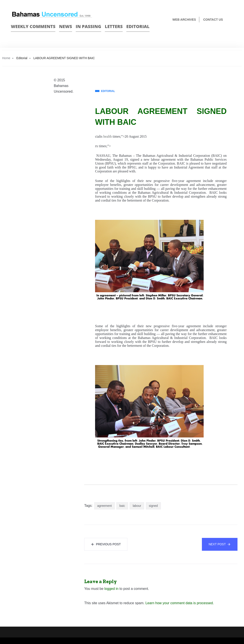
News (66, 26)
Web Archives (184, 20)
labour (137, 506)
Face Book (224, 34)
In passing (89, 26)
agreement (105, 506)
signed (153, 506)
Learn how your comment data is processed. (180, 603)
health (108, 136)
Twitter (231, 34)
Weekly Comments (33, 26)
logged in (111, 589)
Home (6, 58)
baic (122, 506)
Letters (114, 26)
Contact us (213, 20)
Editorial (138, 26)
